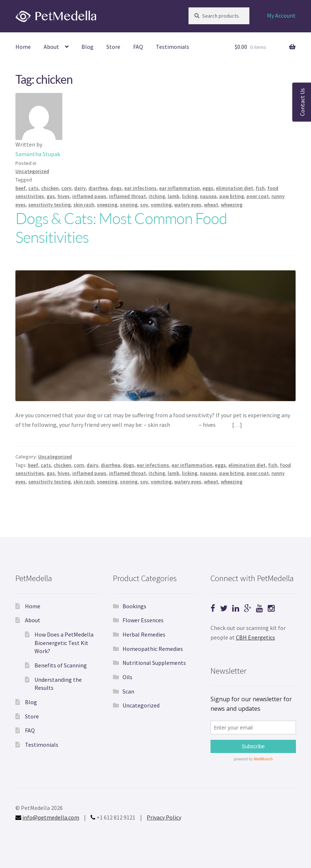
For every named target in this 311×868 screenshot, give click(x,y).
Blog (87, 47)
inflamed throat (127, 196)
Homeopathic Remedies (153, 649)
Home (23, 47)
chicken (50, 188)
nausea (208, 196)
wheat (211, 205)
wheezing (232, 205)
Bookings (134, 606)
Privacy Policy (164, 817)
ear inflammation (180, 188)
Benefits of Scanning (61, 665)
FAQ (138, 47)
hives (64, 196)
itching (157, 196)
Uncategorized (32, 171)
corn (66, 188)
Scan (128, 691)
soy (144, 205)
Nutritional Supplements (154, 663)
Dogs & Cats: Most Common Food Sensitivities (121, 227)
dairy (80, 188)
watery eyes (188, 205)
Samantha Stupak (38, 154)
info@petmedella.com (51, 817)
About (51, 47)
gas (51, 196)
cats (33, 188)
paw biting (232, 196)
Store (113, 47)
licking (190, 196)
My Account (281, 15)
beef (21, 188)
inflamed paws (89, 196)
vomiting (161, 205)
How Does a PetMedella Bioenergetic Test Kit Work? (64, 643)
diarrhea (98, 188)
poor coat (258, 196)
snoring (129, 205)
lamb (173, 196)
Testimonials (173, 47)
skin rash (84, 205)
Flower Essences (143, 620)
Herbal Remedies (144, 634)
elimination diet (235, 188)
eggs (208, 188)
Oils (127, 677)
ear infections (140, 188)
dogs (116, 188)
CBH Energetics (255, 637)
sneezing (107, 205)
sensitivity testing (50, 205)
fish (260, 188)
